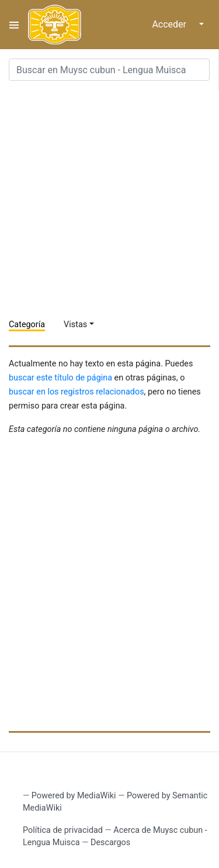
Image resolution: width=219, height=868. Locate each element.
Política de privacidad (63, 830)
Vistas (75, 325)
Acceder (169, 24)
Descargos (110, 843)
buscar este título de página (60, 378)
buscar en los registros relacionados (77, 392)
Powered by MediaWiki (74, 796)
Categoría (27, 325)
